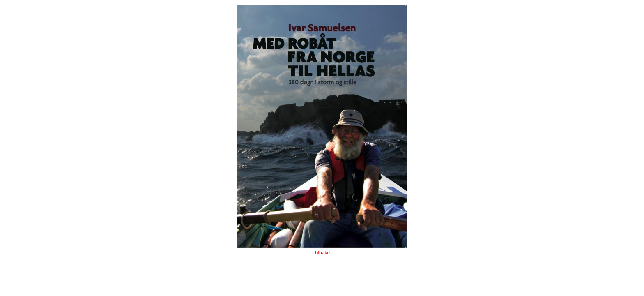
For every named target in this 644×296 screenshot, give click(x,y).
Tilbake (322, 253)
